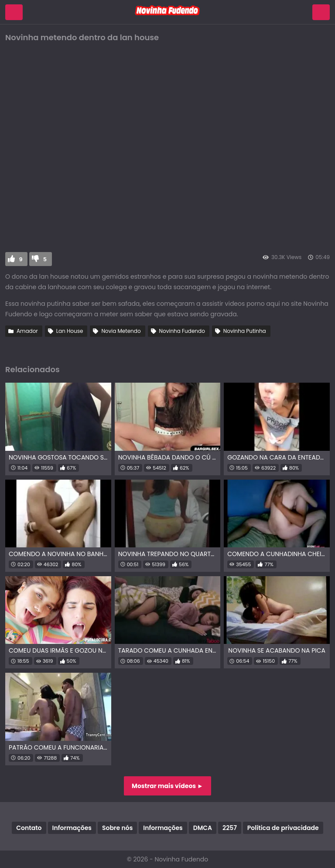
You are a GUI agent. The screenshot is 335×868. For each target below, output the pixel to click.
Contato (29, 828)
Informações (72, 828)
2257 (230, 828)
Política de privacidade (283, 828)
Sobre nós (117, 828)
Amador (27, 331)
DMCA (203, 828)
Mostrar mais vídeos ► (167, 786)
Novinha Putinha (245, 331)
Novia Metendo (121, 331)
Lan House (70, 331)
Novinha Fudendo (182, 331)
